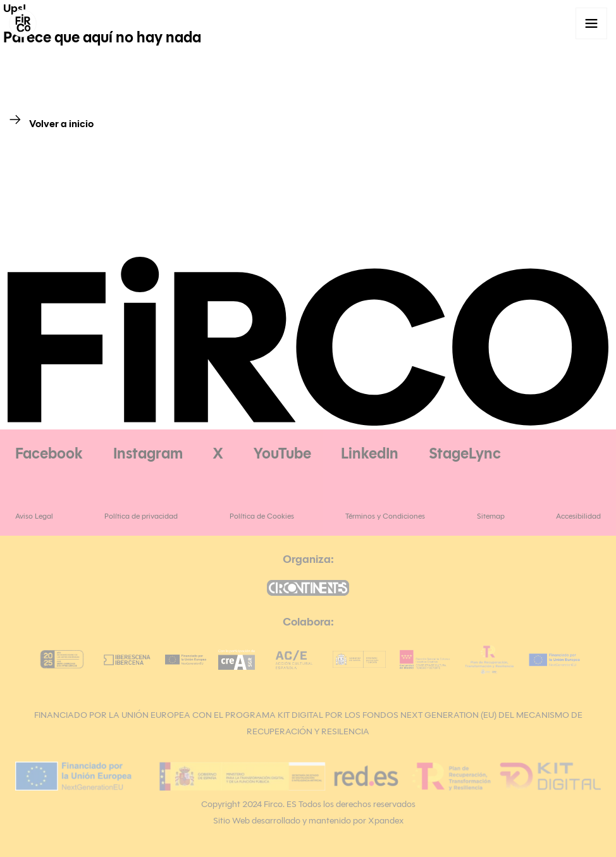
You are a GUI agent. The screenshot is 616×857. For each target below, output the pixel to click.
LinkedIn (370, 453)
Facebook (49, 453)
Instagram (148, 453)
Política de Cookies (262, 516)
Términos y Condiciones (385, 516)
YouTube (282, 453)
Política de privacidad (141, 516)
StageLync (465, 453)
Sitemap (491, 516)
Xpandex (386, 821)
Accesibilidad (578, 516)
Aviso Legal (34, 516)
